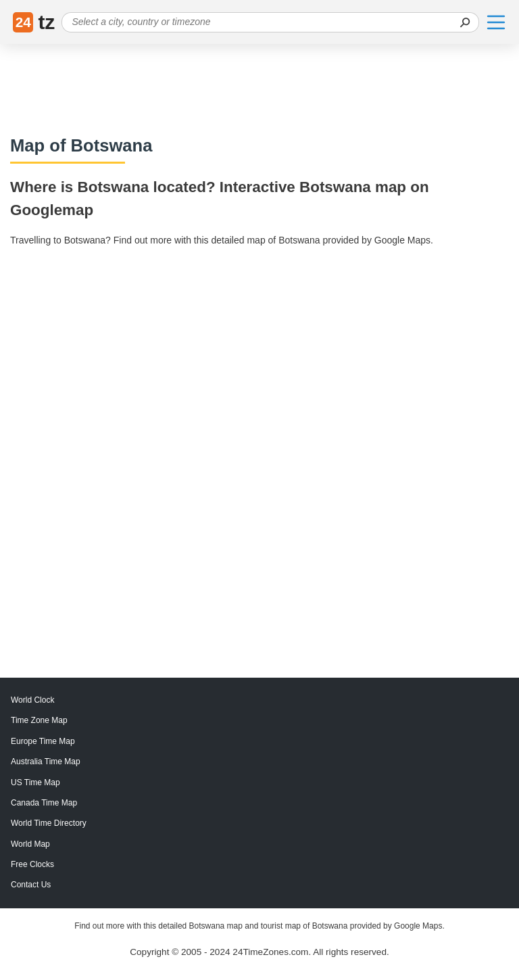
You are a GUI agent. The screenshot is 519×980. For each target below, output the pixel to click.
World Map (30, 844)
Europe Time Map (43, 741)
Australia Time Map (46, 762)
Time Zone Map (39, 720)
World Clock (32, 700)
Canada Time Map (44, 803)
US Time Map (35, 783)
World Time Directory (49, 823)
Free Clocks (32, 864)
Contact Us (31, 885)
